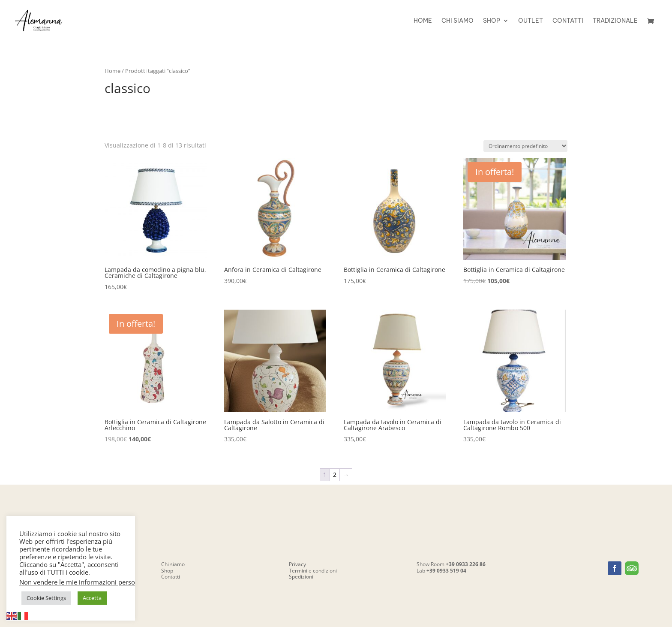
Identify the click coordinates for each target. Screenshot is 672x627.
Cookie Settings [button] (46, 598)
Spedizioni (301, 577)
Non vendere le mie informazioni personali (82, 582)
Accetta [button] (92, 598)
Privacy (297, 564)
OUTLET (531, 21)
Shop (492, 21)
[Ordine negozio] (525, 146)
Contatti (568, 21)
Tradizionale (615, 21)
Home (423, 21)
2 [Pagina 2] (335, 475)
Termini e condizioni (313, 571)
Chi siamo (457, 21)
